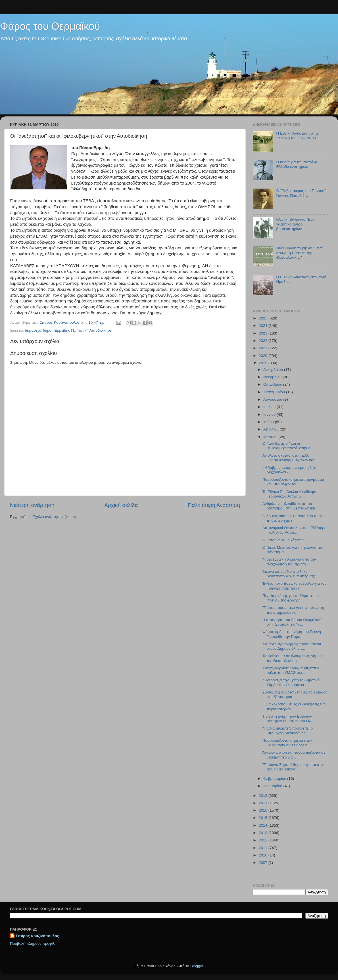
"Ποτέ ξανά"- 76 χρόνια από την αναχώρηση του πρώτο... (289, 562)
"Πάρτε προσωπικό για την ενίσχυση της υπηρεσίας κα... (293, 610)
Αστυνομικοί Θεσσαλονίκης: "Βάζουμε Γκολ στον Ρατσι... (294, 530)
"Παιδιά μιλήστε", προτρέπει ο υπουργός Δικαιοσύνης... (288, 731)
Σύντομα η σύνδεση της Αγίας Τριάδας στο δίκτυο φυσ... (295, 694)
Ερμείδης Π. (65, 330)
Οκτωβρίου (273, 384)
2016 (264, 810)
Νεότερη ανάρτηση (32, 505)
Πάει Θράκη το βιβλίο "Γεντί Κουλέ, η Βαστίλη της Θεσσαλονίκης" (299, 253)
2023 (264, 333)
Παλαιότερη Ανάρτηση (214, 505)
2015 (264, 818)
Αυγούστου (273, 399)
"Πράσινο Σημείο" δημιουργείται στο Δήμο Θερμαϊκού (293, 767)
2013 (264, 833)
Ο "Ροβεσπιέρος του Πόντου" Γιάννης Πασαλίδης (301, 193)
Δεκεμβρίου (274, 370)
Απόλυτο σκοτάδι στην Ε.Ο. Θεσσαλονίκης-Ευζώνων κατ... (290, 458)
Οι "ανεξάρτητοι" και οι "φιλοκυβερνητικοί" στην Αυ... (289, 446)
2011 (264, 848)
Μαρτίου (271, 437)
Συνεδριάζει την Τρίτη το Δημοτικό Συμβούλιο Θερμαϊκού (291, 682)
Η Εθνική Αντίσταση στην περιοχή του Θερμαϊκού (297, 136)
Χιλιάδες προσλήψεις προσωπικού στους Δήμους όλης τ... (292, 646)
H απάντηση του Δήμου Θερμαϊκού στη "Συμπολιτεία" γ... (292, 622)
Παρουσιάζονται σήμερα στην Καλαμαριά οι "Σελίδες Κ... (287, 743)
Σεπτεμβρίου (275, 392)
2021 (264, 348)
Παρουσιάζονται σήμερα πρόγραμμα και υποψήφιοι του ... (293, 482)
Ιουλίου (270, 407)
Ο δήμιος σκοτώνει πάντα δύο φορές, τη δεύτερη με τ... (294, 518)
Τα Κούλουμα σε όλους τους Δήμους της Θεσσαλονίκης (293, 658)
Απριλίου (271, 429)
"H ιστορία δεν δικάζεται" (283, 540)
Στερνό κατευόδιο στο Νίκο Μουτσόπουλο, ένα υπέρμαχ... (290, 574)
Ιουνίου (270, 414)
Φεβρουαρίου (275, 779)
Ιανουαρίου (273, 786)
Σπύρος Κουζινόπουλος (37, 936)
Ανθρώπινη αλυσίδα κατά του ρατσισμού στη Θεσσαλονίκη (289, 506)
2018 (264, 796)
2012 (264, 840)
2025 (264, 318)
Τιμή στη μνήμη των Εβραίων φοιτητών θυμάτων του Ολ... (288, 719)
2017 (264, 803)
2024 (264, 326)
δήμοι (48, 330)
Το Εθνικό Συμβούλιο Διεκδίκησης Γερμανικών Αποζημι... (291, 494)
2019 (264, 363)
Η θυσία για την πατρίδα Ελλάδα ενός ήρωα (297, 164)
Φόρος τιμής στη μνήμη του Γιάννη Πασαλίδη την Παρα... (292, 634)
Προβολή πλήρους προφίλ (32, 944)
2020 (264, 356)
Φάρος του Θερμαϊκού (50, 26)
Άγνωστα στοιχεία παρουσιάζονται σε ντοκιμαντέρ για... (294, 755)
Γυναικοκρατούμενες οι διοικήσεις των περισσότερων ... (294, 706)
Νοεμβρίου (273, 377)
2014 (264, 825)
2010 (264, 855)
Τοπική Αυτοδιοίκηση (95, 330)
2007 (264, 863)
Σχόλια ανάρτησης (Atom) (54, 517)
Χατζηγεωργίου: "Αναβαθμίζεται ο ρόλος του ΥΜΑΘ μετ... (291, 670)
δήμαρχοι (33, 330)
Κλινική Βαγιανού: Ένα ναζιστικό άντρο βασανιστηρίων (295, 224)
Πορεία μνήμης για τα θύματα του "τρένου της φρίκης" (291, 598)
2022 (264, 341)
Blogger (197, 966)
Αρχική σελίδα (121, 505)
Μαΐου (269, 422)
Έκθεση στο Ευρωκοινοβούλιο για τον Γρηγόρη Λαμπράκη (294, 586)
